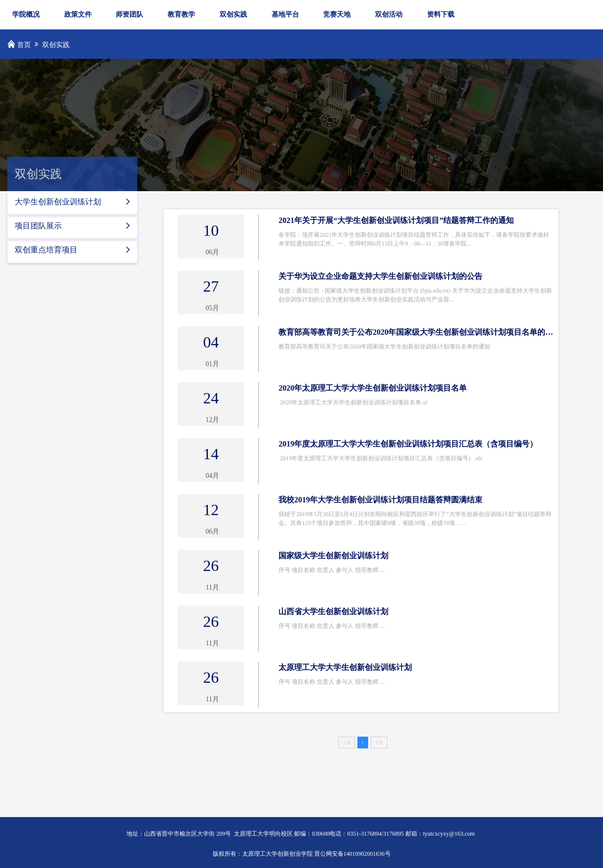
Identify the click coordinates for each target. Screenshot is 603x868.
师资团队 (129, 14)
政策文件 (78, 14)
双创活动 (389, 14)
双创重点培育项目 (77, 249)
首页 (24, 45)
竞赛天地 (337, 14)
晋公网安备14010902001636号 (352, 854)
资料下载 (441, 14)
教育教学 (181, 14)
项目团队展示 (77, 225)
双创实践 (233, 14)
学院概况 (26, 14)
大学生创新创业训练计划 (77, 201)
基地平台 (285, 14)
